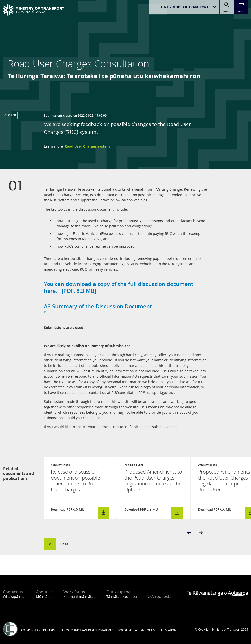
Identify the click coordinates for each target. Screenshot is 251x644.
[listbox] (184, 7)
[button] (189, 532)
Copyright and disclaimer (40, 630)
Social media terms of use (137, 630)
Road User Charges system (87, 146)
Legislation (168, 630)
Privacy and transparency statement (88, 630)
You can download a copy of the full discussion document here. (119, 287)
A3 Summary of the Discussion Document (99, 310)
